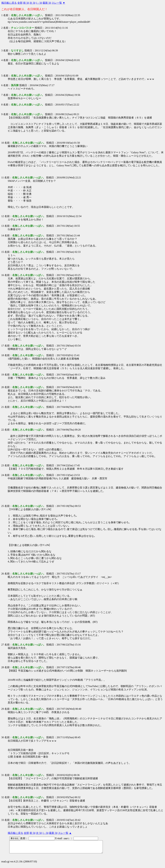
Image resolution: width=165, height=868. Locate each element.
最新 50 (47, 3)
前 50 (26, 3)
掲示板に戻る (9, 3)
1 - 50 (39, 3)
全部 (20, 3)
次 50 (32, 3)
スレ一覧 (57, 3)
